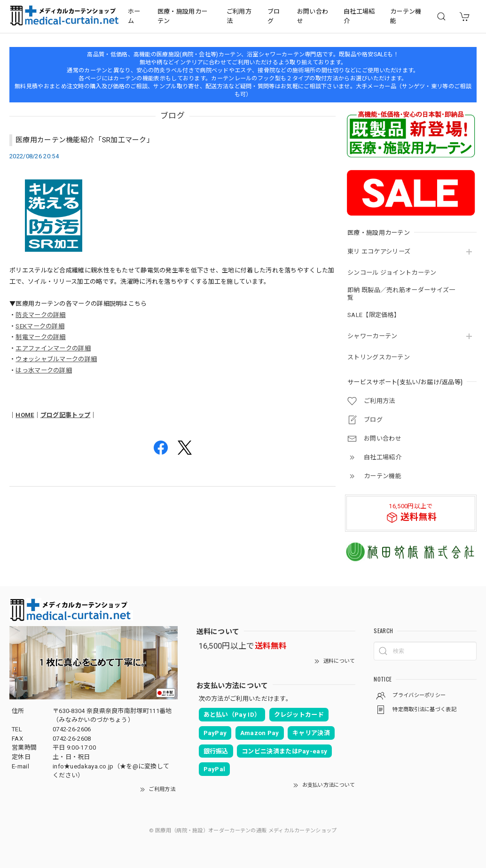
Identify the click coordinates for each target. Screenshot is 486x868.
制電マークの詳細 (40, 337)
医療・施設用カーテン (182, 16)
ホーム (134, 16)
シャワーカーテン (372, 336)
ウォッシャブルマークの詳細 (56, 359)
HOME (25, 415)
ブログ (274, 16)
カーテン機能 (406, 16)
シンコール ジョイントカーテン (392, 273)
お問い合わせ (313, 16)
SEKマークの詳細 (40, 326)
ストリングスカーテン (379, 357)
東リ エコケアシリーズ (379, 252)
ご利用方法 (239, 16)
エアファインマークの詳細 (53, 348)
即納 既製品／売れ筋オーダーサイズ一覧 (401, 294)
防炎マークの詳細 (40, 315)
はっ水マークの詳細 (44, 370)
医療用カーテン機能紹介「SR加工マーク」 (85, 140)
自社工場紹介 (359, 16)
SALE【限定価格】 (374, 315)
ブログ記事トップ (65, 415)
